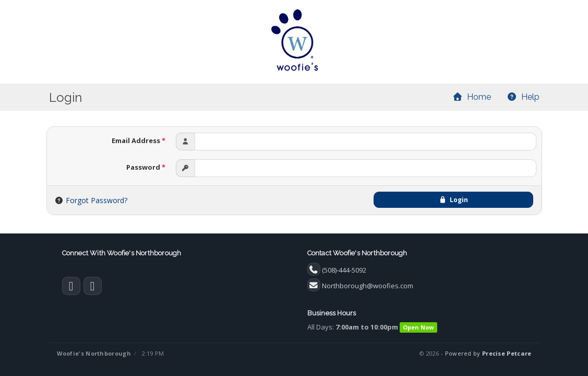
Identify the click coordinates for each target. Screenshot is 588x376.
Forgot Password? (97, 200)
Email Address (139, 140)
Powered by (488, 353)
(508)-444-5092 (344, 270)
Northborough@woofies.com (368, 286)
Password (146, 167)
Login (453, 200)
